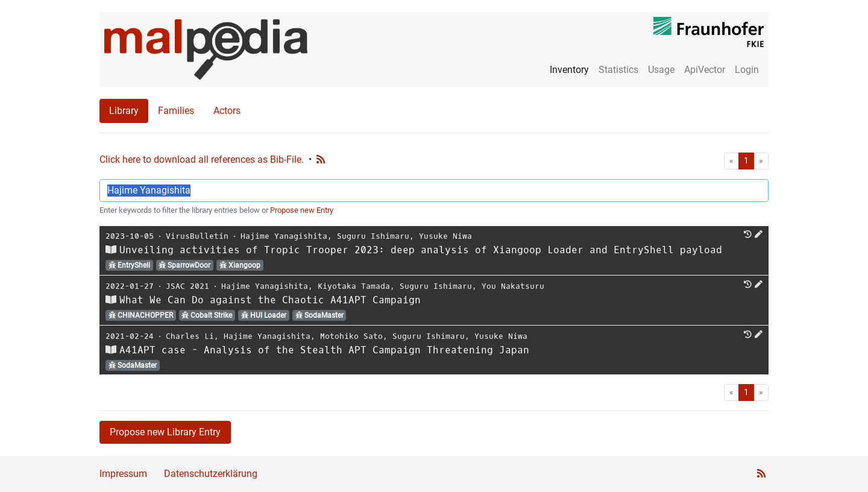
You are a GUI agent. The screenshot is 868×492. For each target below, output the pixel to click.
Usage (661, 70)
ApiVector (705, 70)
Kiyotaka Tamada (354, 286)
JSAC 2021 (187, 286)
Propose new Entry (302, 210)
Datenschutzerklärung (211, 474)
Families (176, 111)
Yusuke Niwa (445, 236)
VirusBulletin (197, 236)
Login (747, 70)
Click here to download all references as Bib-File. (202, 159)
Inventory (569, 70)
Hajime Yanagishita (284, 236)
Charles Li (190, 336)
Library (124, 111)
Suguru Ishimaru (373, 236)
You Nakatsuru (513, 286)
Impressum (123, 474)
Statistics (618, 70)
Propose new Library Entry (165, 432)
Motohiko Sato (351, 336)
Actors (227, 111)
